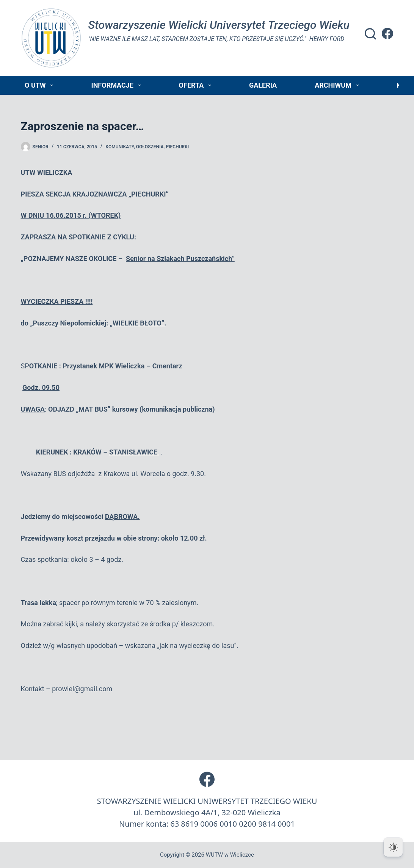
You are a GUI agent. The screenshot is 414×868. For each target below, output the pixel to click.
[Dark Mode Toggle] (393, 847)
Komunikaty (120, 147)
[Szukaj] (370, 34)
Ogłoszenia (150, 147)
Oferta (197, 85)
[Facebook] (387, 33)
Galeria (263, 85)
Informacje (117, 85)
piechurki (177, 147)
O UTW (40, 85)
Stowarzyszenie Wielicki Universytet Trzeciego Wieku (219, 25)
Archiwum (338, 85)
